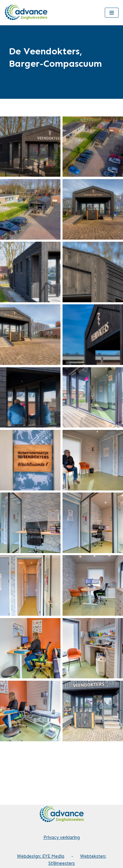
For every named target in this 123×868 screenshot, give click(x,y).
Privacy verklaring (62, 837)
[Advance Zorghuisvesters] (27, 13)
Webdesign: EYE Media (41, 856)
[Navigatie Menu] (112, 13)
